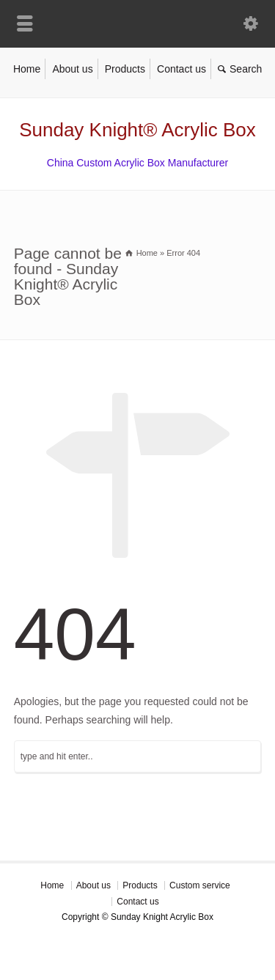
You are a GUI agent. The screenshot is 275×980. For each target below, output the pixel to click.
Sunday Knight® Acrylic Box (137, 130)
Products (125, 69)
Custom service (200, 885)
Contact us (181, 69)
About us (72, 69)
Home (27, 69)
